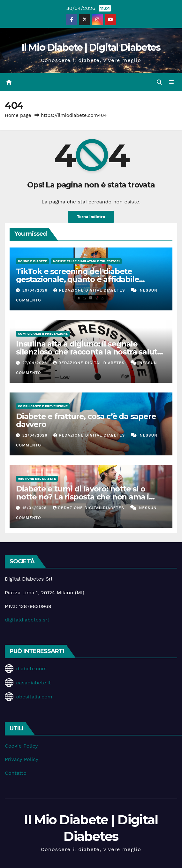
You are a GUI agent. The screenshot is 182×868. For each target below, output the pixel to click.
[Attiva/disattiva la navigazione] (172, 82)
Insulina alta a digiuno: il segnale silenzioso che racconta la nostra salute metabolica (89, 352)
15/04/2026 (35, 508)
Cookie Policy (21, 746)
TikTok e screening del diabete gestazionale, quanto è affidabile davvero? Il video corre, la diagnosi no (86, 279)
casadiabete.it (33, 683)
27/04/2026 (35, 363)
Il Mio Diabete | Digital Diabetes (91, 47)
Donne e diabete (32, 261)
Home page (18, 115)
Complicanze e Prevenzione (43, 334)
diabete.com (31, 669)
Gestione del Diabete (37, 479)
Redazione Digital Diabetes (90, 290)
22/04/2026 (36, 435)
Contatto (16, 773)
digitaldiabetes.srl (27, 620)
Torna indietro (91, 217)
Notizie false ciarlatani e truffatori (86, 261)
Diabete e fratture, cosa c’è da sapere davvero (86, 420)
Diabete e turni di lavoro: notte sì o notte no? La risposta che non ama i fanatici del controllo (82, 497)
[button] (159, 82)
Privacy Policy (22, 759)
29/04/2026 (36, 290)
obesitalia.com (34, 697)
